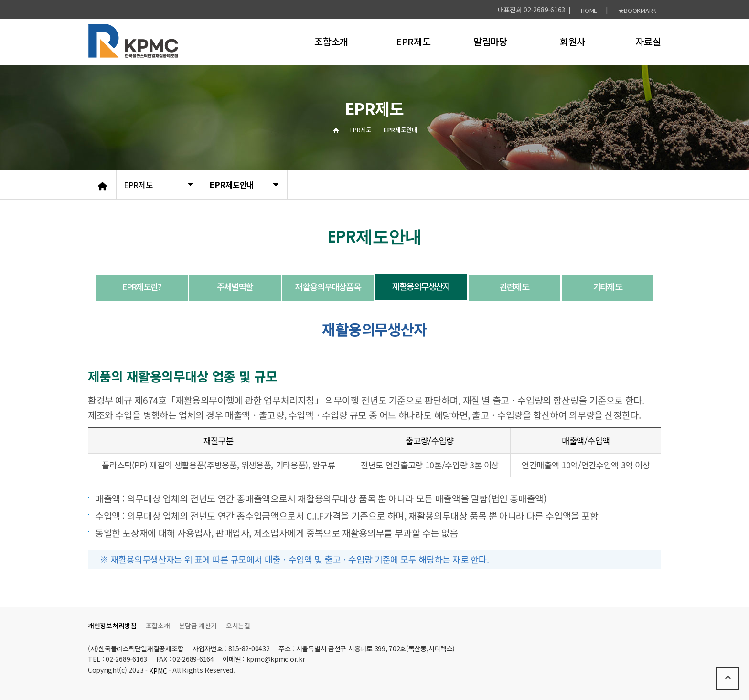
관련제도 (514, 286)
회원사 (572, 41)
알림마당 (490, 41)
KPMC (158, 671)
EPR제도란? (141, 286)
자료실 (648, 41)
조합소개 (331, 41)
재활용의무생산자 (421, 286)
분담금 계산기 (198, 626)
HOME (589, 10)
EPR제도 (413, 41)
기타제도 (607, 286)
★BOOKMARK (637, 10)
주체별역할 (235, 286)
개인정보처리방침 (112, 626)
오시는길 (238, 626)
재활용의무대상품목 (328, 286)
